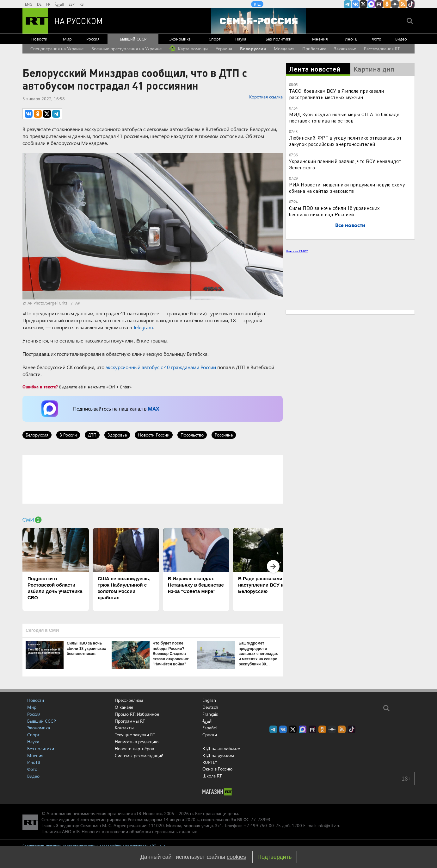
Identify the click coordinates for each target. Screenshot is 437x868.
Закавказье (345, 49)
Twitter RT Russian (363, 4)
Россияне (224, 435)
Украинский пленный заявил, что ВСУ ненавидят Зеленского (345, 164)
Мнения (320, 39)
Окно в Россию (217, 769)
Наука (241, 39)
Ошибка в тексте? (40, 387)
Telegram (143, 327)
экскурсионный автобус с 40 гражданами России (161, 367)
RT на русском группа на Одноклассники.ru (387, 4)
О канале (124, 707)
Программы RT (130, 721)
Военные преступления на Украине (126, 49)
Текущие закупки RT (135, 735)
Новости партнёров (134, 748)
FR (48, 4)
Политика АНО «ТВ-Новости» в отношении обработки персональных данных (119, 831)
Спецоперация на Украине (57, 49)
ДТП (92, 435)
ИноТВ (351, 39)
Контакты (124, 728)
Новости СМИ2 (297, 251)
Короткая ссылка (266, 97)
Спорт (215, 39)
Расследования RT (382, 49)
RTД (257, 4)
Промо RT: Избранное (137, 714)
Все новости (350, 225)
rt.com (83, 819)
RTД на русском (218, 755)
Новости (39, 39)
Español (210, 728)
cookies (236, 857)
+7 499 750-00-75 (262, 825)
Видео (401, 39)
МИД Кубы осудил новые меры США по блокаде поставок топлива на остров (344, 117)
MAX (153, 409)
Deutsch (210, 707)
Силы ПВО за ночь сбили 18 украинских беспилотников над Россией (334, 211)
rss (403, 4)
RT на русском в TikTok (411, 4)
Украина (224, 49)
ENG (29, 4)
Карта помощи (188, 48)
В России (68, 435)
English (209, 700)
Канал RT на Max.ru (371, 4)
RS (81, 4)
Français (210, 714)
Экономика (180, 39)
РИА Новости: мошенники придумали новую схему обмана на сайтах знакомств (347, 188)
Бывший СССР (133, 39)
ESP (72, 4)
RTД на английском (222, 748)
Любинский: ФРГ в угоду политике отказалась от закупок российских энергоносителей (345, 141)
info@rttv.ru (329, 825)
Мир (67, 39)
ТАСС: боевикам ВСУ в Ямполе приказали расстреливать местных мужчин (336, 94)
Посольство (192, 435)
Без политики (279, 39)
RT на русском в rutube (379, 4)
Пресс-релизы (129, 700)
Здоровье (117, 435)
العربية (59, 4)
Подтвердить (274, 857)
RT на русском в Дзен (395, 4)
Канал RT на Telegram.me (348, 4)
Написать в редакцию (137, 742)
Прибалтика (314, 49)
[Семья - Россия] (259, 21)
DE (39, 4)
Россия (93, 39)
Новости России (154, 435)
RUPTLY (210, 762)
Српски (210, 735)
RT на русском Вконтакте (355, 4)
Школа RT (212, 776)
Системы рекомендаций (139, 755)
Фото (377, 39)
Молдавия (284, 49)
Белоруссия (253, 49)
